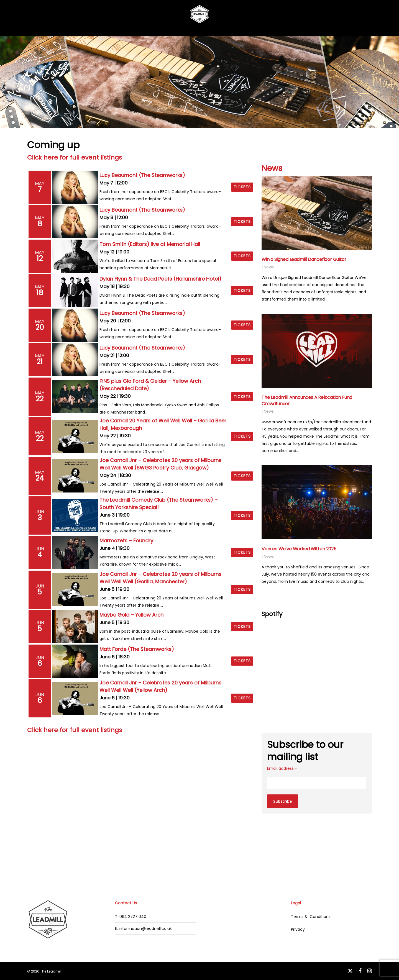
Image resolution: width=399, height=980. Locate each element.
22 (40, 399)
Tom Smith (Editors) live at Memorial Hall (150, 244)
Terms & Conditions (311, 917)
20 (40, 327)
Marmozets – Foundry (126, 541)
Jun (40, 512)
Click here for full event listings (75, 157)
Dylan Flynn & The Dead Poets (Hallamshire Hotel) (160, 279)
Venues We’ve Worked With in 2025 (299, 549)
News (272, 168)
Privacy (298, 929)
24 (40, 478)
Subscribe (282, 801)
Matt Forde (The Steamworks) (137, 649)
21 (40, 362)
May (40, 184)
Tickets (242, 187)
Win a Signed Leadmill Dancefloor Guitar (304, 259)
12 (40, 258)
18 (40, 293)
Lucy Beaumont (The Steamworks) (142, 175)
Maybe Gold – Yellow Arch (131, 615)
